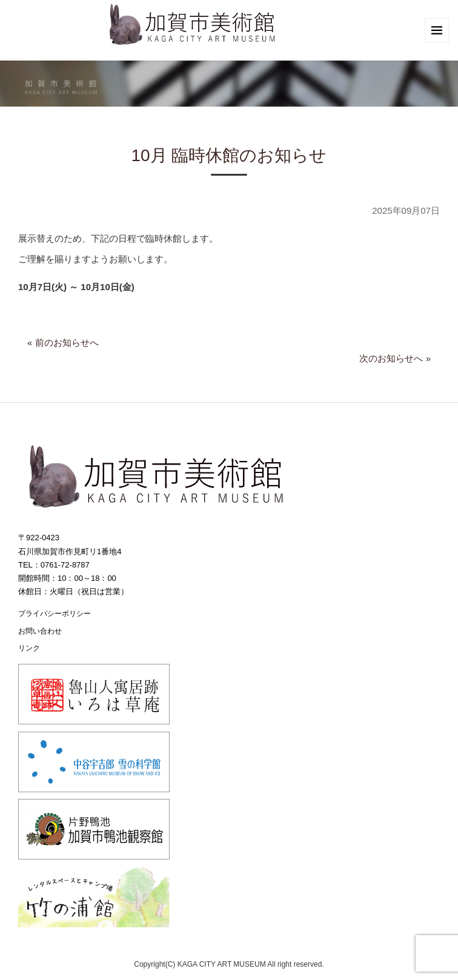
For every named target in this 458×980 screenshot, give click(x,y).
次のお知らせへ (391, 358)
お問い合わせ (40, 631)
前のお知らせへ (67, 343)
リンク (29, 648)
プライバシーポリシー (55, 614)
